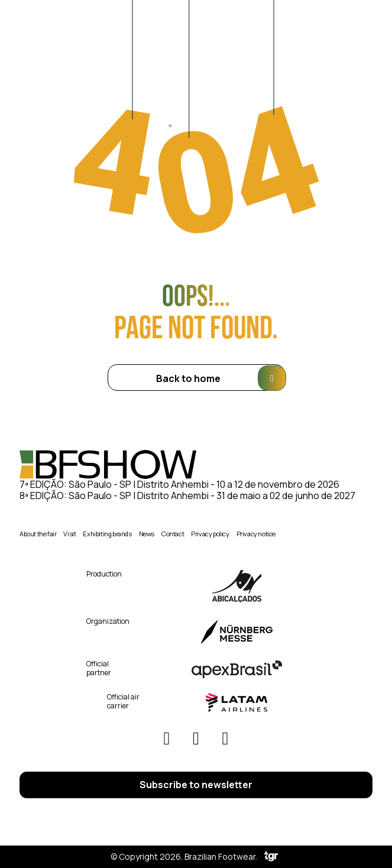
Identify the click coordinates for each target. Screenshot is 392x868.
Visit (69, 534)
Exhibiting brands (107, 534)
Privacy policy (210, 534)
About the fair (38, 534)
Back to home (220, 378)
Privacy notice (256, 534)
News (147, 534)
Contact (173, 534)
